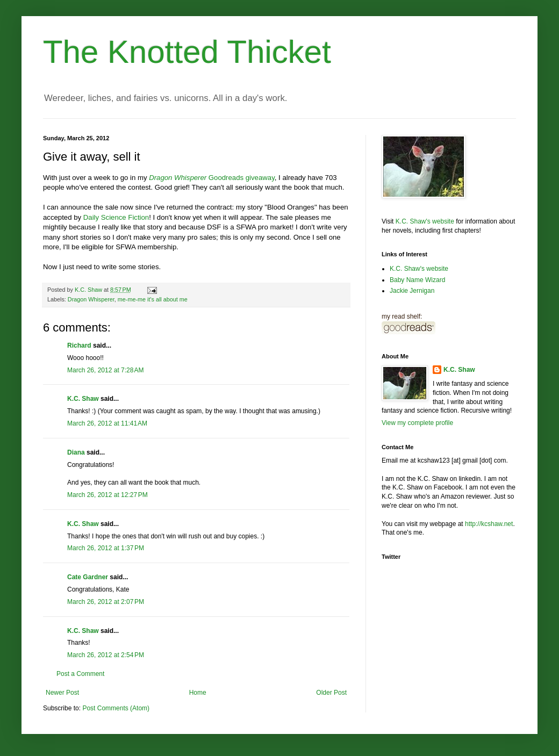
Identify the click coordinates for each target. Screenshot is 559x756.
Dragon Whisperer (91, 299)
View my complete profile (417, 423)
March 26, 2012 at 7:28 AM (105, 370)
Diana (76, 452)
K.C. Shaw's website (425, 221)
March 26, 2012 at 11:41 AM (107, 423)
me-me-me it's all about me (153, 299)
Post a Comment (80, 674)
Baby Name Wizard (417, 280)
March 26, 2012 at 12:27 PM (107, 495)
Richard (79, 345)
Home (198, 693)
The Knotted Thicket (187, 52)
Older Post (331, 693)
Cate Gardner (88, 577)
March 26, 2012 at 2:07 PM (106, 602)
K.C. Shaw (83, 399)
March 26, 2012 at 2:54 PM (106, 655)
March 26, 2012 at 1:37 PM (106, 548)
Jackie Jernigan (412, 291)
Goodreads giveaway (212, 178)
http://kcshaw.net (489, 524)
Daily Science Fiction (116, 217)
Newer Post (62, 693)
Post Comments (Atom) (116, 708)
